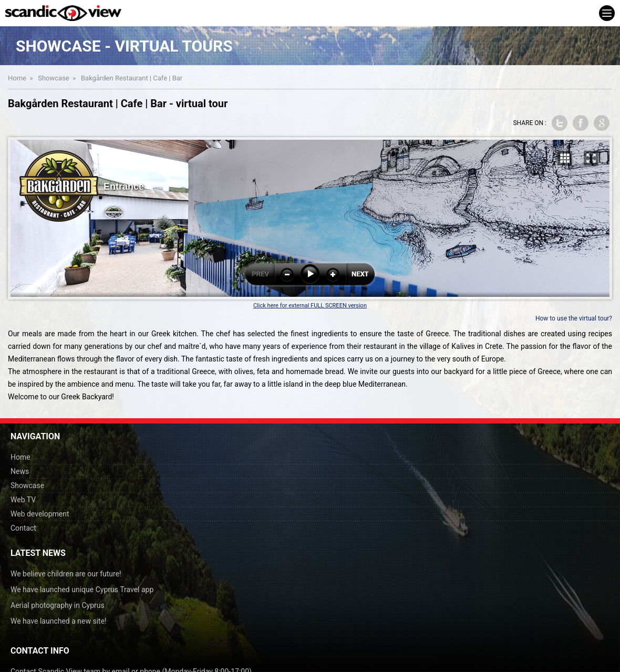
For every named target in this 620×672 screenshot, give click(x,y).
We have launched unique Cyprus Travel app (82, 590)
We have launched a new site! (59, 621)
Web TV (23, 500)
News (20, 471)
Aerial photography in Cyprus (58, 605)
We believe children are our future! (66, 574)
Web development (40, 514)
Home (17, 78)
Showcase (54, 78)
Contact (23, 528)
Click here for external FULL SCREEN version (310, 306)
